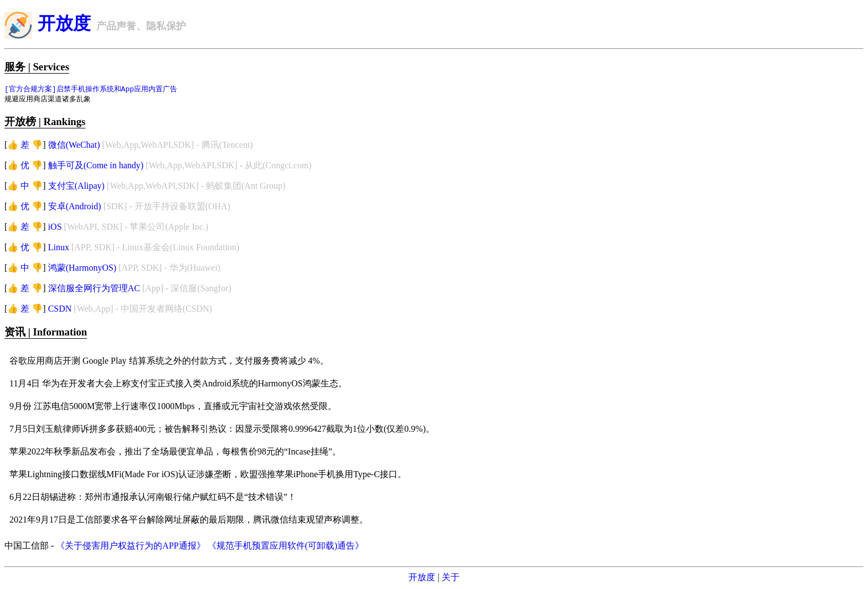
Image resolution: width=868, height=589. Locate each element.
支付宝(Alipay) (76, 187)
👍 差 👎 (25, 146)
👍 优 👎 (25, 166)
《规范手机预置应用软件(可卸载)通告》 (286, 547)
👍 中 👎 (25, 187)
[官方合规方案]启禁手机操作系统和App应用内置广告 (91, 89)
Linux (59, 248)
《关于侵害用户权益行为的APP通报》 (130, 547)
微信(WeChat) (74, 146)
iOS (55, 228)
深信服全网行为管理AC (94, 289)
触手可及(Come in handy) (96, 166)
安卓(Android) (75, 207)
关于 (451, 578)
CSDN (60, 310)
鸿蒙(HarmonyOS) (82, 269)
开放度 (64, 23)
